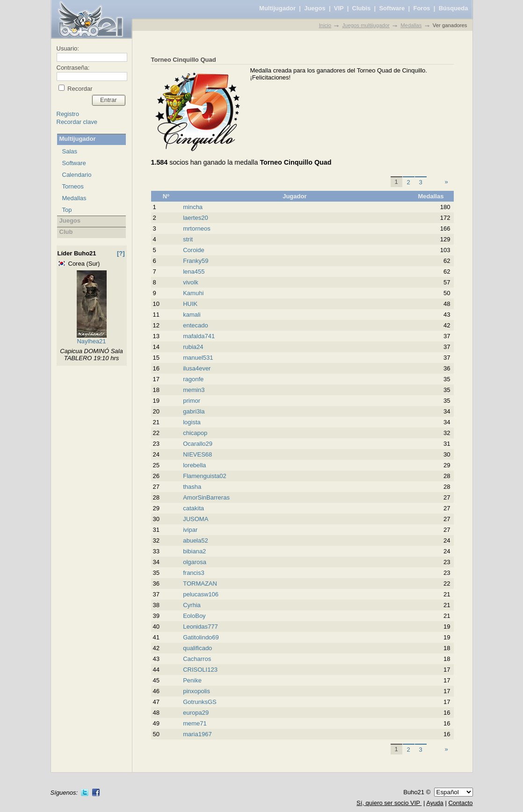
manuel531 (198, 358)
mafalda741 (199, 336)
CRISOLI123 (200, 670)
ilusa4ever (197, 368)
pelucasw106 (201, 594)
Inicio (325, 25)
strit (188, 239)
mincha (193, 207)
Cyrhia (192, 605)
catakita (193, 508)
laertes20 (195, 218)
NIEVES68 (197, 454)
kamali (192, 315)
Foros (421, 8)
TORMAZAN (200, 584)
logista (192, 422)
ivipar (190, 530)
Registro (68, 114)
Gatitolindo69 (201, 637)
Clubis (362, 8)
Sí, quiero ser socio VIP (389, 803)
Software (392, 8)
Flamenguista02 (205, 476)
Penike (192, 680)
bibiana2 (194, 551)
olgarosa (195, 562)
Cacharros (197, 659)
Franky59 (196, 261)
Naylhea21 (91, 341)
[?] (121, 253)
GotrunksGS (200, 702)
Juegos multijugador (366, 25)
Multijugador (277, 8)
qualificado (197, 648)
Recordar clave (77, 122)
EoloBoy (194, 616)
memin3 (194, 390)
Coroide (194, 250)
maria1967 (197, 734)
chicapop (195, 433)
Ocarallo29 (198, 444)
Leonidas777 (200, 627)
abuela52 (196, 540)
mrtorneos (197, 228)
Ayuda (435, 803)
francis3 (194, 573)
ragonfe (193, 379)
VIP (339, 8)
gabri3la (194, 411)
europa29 (196, 713)
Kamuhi (193, 293)
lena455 (194, 272)
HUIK (190, 304)
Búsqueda (454, 8)
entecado (196, 325)
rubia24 (193, 347)
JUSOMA (196, 519)
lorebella (194, 465)
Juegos (315, 8)
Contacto (460, 803)
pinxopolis (196, 691)
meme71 (195, 723)
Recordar (79, 89)
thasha (192, 487)
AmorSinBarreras (206, 497)
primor (192, 401)
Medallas (411, 25)
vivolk (191, 282)
